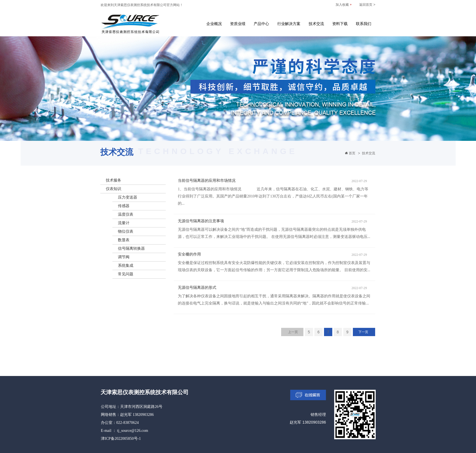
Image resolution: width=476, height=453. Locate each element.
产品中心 (261, 24)
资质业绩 (238, 24)
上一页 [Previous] (293, 332)
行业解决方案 (289, 24)
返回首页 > (367, 5)
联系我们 (364, 24)
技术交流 (316, 24)
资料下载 (340, 24)
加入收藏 (344, 5)
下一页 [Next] (363, 332)
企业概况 (214, 24)
